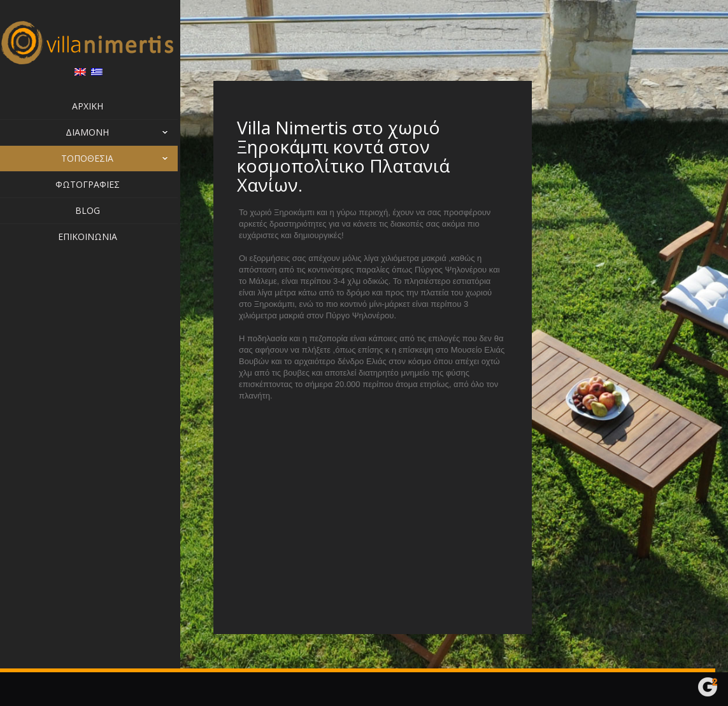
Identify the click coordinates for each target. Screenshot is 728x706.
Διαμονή (125, 132)
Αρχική (90, 106)
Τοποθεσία (90, 159)
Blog (90, 210)
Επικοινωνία (90, 237)
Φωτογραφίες (90, 184)
